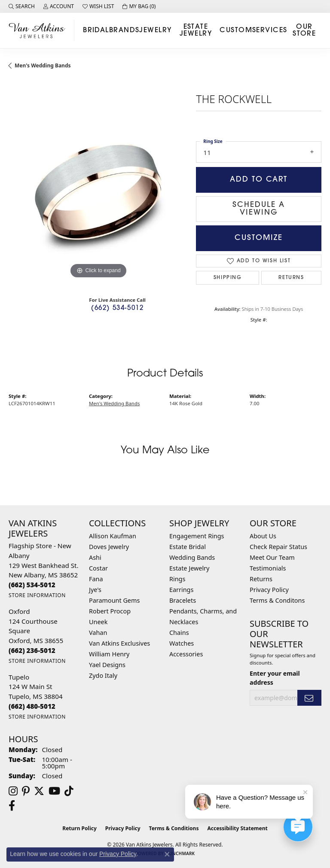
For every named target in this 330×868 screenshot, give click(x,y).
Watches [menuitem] (182, 643)
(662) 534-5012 (117, 308)
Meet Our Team (272, 557)
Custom (236, 30)
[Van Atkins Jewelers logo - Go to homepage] (39, 30)
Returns (291, 278)
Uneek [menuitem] (98, 622)
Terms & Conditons (277, 600)
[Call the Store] (32, 585)
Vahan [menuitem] (98, 633)
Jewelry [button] (155, 30)
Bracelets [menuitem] (183, 600)
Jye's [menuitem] (95, 590)
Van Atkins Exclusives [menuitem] (119, 643)
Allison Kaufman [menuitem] (113, 536)
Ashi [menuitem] (95, 557)
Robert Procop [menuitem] (110, 611)
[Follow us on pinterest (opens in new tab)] (26, 791)
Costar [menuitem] (98, 568)
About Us (263, 536)
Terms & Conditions (174, 828)
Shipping (228, 278)
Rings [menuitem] (177, 579)
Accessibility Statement (237, 828)
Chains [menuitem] (179, 633)
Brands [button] (124, 30)
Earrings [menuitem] (181, 590)
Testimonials (268, 568)
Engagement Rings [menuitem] (197, 536)
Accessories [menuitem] (186, 654)
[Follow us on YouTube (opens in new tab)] (54, 791)
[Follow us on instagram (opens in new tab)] (13, 791)
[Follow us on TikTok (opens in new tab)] (69, 791)
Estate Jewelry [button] (196, 30)
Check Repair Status (278, 547)
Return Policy (79, 828)
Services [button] (270, 30)
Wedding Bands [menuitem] (192, 557)
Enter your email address (275, 678)
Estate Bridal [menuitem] (188, 547)
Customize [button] (259, 238)
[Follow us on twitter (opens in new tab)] (39, 791)
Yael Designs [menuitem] (107, 665)
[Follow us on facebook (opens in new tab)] (12, 806)
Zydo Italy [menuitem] (103, 675)
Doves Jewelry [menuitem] (109, 547)
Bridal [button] (96, 30)
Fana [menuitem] (96, 579)
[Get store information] (37, 595)
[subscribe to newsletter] (309, 698)
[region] (98, 191)
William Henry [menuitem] (109, 654)
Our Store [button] (304, 30)
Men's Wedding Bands (43, 65)
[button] (22, 6)
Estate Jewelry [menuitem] (189, 568)
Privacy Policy (269, 590)
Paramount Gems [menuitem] (114, 600)
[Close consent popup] (167, 854)
